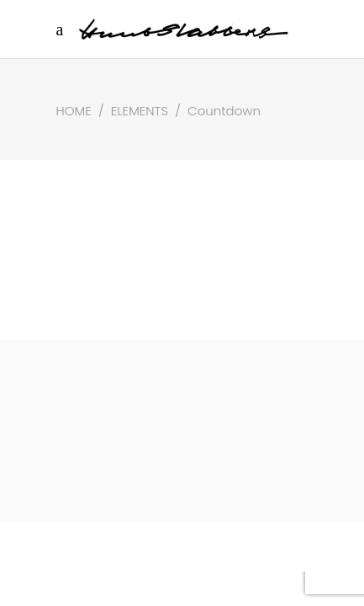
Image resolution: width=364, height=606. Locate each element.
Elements (140, 111)
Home (74, 111)
